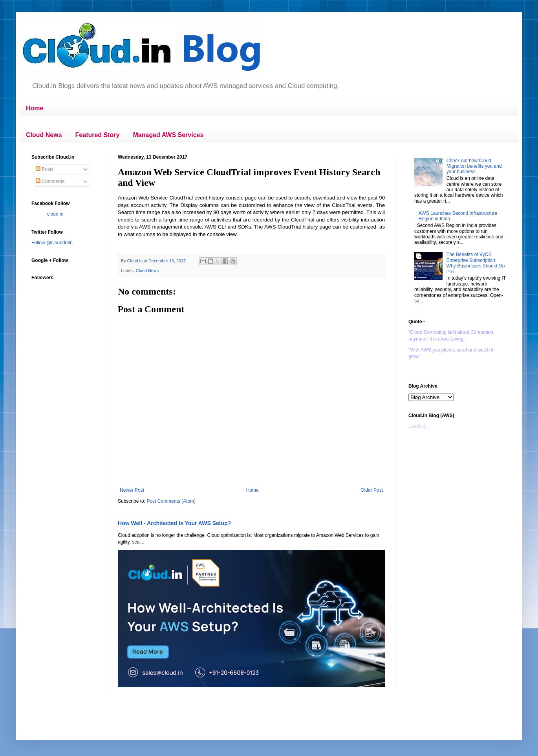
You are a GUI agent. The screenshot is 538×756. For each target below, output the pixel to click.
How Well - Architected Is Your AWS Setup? (174, 523)
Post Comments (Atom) (171, 501)
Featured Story (98, 135)
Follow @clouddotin (52, 243)
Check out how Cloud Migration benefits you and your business (474, 166)
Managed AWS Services (168, 135)
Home (35, 108)
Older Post (372, 490)
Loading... (419, 426)
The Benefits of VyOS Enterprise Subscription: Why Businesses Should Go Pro (476, 263)
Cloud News (44, 135)
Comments (50, 181)
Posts (45, 169)
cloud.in (55, 214)
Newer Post (132, 490)
